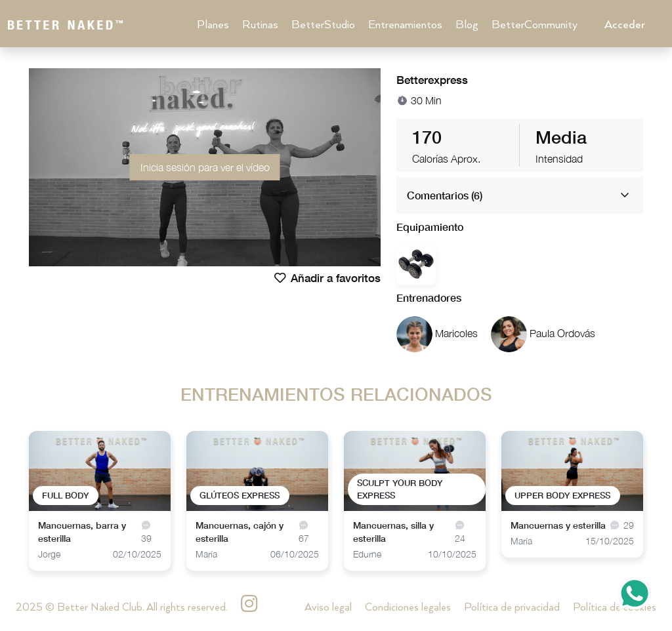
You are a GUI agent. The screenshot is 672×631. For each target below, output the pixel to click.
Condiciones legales (408, 608)
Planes (213, 25)
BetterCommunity (535, 25)
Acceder (625, 25)
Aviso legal (328, 608)
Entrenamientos (405, 25)
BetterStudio (323, 25)
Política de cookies (615, 608)
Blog (467, 25)
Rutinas (260, 25)
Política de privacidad (512, 608)
